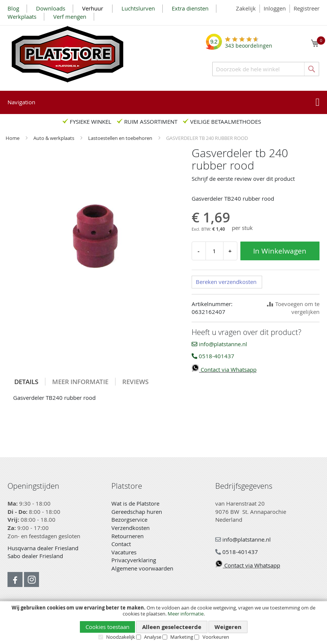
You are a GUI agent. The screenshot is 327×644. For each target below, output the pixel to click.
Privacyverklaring (134, 560)
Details (26, 382)
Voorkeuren (216, 637)
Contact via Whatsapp (224, 369)
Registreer (307, 8)
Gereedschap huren (137, 512)
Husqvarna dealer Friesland (43, 548)
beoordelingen (249, 43)
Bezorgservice (129, 519)
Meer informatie (186, 614)
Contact (121, 544)
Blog (13, 8)
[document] (163, 622)
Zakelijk (246, 8)
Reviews (135, 382)
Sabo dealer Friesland (35, 556)
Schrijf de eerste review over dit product (243, 179)
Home (13, 138)
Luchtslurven (138, 8)
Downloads (51, 8)
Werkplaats (22, 17)
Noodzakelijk (121, 637)
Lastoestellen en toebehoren (121, 138)
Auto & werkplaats (54, 138)
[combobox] (266, 69)
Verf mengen (70, 17)
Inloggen (275, 8)
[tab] (26, 382)
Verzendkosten (130, 528)
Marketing (182, 637)
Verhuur (93, 8)
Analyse (153, 637)
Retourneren (127, 536)
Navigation (21, 102)
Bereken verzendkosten (226, 282)
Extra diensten (190, 8)
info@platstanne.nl (219, 344)
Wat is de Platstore (135, 503)
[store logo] (67, 54)
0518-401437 (213, 356)
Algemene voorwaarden (142, 568)
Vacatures (124, 552)
